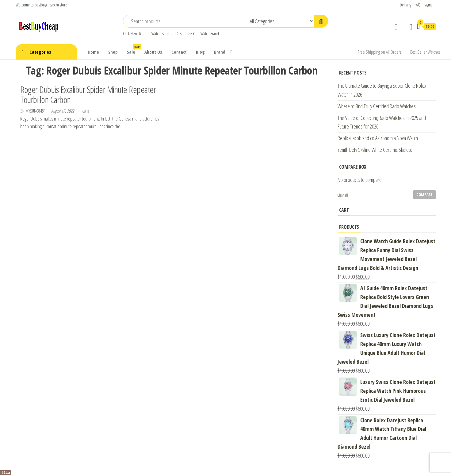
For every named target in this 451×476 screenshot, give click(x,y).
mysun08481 (36, 111)
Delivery (405, 5)
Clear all (343, 195)
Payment (430, 5)
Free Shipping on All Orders (379, 52)
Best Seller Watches (425, 52)
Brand (220, 52)
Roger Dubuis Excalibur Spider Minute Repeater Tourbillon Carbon (88, 94)
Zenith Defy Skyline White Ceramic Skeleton (376, 150)
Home (93, 52)
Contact (179, 52)
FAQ (417, 5)
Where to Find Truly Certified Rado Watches (377, 106)
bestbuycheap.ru (47, 5)
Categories (40, 52)
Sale (133, 50)
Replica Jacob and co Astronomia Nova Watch (378, 138)
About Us (153, 52)
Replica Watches (151, 34)
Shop (113, 52)
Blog (200, 52)
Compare (424, 194)
